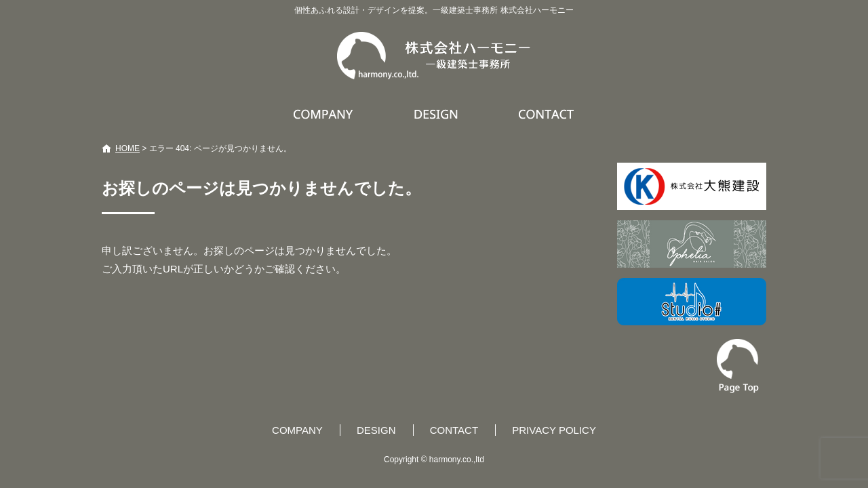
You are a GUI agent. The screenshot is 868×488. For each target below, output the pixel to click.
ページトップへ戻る (738, 366)
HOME (127, 148)
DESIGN (438, 114)
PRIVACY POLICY (554, 430)
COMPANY (325, 114)
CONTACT (547, 114)
